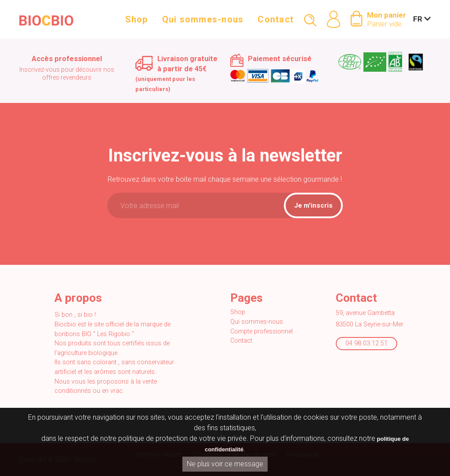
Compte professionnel (261, 331)
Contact (276, 23)
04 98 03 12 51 (367, 343)
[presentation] (182, 243)
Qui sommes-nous (203, 23)
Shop (137, 23)
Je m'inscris (313, 205)
